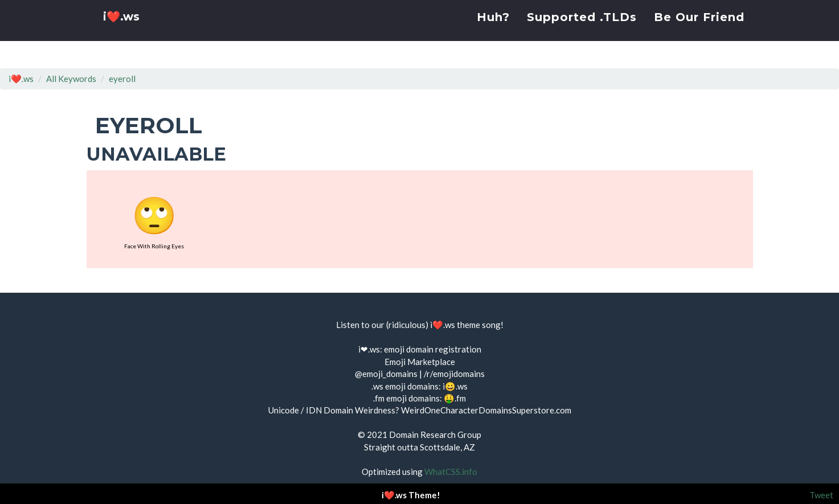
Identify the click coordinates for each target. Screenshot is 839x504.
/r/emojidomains (454, 374)
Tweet (821, 495)
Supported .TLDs (582, 31)
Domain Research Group (435, 435)
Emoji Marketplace (420, 362)
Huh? (493, 31)
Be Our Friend (699, 31)
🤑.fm (455, 398)
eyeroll (122, 79)
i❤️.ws (123, 34)
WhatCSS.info (451, 472)
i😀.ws (455, 386)
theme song (479, 325)
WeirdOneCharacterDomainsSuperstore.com (486, 410)
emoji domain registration (433, 349)
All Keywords (71, 79)
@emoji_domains (386, 374)
